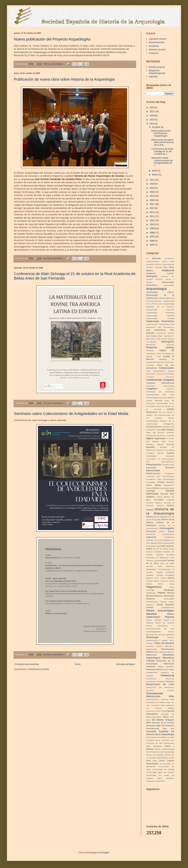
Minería (162, 593)
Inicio (78, 664)
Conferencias (154, 380)
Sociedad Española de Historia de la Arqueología (160, 733)
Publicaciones (155, 693)
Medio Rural (166, 584)
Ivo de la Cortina (161, 549)
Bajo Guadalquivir (166, 336)
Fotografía (151, 482)
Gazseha (153, 77)
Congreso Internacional (160, 383)
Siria (172, 729)
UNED (155, 761)
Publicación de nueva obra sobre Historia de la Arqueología (64, 79)
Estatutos (154, 46)
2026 (152, 107)
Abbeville (156, 258)
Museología (152, 637)
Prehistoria (167, 675)
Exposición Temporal (160, 468)
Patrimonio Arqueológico (160, 656)
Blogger (105, 852)
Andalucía (168, 270)
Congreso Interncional (160, 386)
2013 (152, 212)
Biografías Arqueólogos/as (157, 72)
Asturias (171, 333)
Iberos (171, 531)
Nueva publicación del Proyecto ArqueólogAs (52, 39)
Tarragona (158, 746)
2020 (152, 184)
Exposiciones (153, 470)
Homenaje (151, 531)
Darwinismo (152, 412)
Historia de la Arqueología (160, 511)
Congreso (168, 380)
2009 (152, 228)
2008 (152, 233)
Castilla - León (154, 356)
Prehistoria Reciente (160, 679)
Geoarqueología (167, 488)
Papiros (171, 652)
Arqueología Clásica (160, 292)
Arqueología (156, 288)
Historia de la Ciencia (156, 517)
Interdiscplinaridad (166, 543)
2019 (152, 188)
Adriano (158, 264)
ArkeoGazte (169, 285)
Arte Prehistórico (166, 327)
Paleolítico (169, 646)
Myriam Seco (168, 640)
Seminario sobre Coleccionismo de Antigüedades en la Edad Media (71, 414)
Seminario (151, 726)
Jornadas (158, 552)
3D (147, 258)
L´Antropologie (164, 569)
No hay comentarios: (54, 64)
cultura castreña (154, 401)
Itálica (149, 549)
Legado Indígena (165, 572)
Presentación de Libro (160, 684)
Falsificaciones (153, 473)
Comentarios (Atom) (38, 669)
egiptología (160, 438)
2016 (152, 200)
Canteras (150, 351)
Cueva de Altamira (166, 398)
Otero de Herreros (164, 643)
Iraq (158, 546)
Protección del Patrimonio (160, 687)
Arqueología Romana (160, 318)
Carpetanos (151, 353)
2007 (152, 237)
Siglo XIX (160, 726)
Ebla (158, 430)
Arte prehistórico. (156, 330)
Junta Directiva (156, 42)
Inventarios (151, 546)
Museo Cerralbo (154, 620)
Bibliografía (168, 342)
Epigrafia (170, 444)
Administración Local (156, 261)
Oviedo (159, 646)
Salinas (160, 720)
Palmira (150, 652)
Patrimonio (151, 655)
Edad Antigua (168, 430)
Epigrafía (150, 447)
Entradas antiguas (126, 664)
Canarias (170, 347)
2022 (152, 124)
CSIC (164, 395)
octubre (156, 127)
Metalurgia (169, 590)
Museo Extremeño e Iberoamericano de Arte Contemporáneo (160, 629)
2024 (152, 115)
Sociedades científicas (156, 737)
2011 (152, 220)
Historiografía (167, 528)
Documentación (154, 427)
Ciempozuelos (167, 368)
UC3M (172, 758)
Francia (161, 482)
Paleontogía (152, 649)
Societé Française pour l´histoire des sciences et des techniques (160, 740)
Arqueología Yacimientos (160, 321)
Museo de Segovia (164, 623)
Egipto (150, 438)
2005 (152, 245)
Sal (153, 720)
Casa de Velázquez (166, 353)
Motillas (163, 602)
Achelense (169, 258)
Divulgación (169, 424)
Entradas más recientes (27, 664)
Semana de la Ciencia (163, 723)
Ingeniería (151, 537)
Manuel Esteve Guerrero (157, 581)
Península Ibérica (154, 669)
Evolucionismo (154, 464)
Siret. (165, 728)
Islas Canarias (167, 546)
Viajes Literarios (166, 778)
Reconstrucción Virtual (156, 711)
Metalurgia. (151, 593)
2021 (152, 180)
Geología (150, 491)
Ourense (150, 646)
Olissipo (150, 643)
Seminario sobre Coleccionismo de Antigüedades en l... (162, 162)
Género (156, 488)
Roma (166, 717)
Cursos (171, 409)
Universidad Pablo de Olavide (160, 772)
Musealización (168, 607)
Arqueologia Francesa (160, 310)
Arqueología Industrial (160, 313)
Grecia (159, 497)
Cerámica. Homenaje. (165, 362)
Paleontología (168, 649)
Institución (169, 537)
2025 (152, 111)
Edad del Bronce (155, 433)
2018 (152, 192)
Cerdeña (150, 365)
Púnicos (165, 699)
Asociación (161, 333)
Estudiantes (151, 456)
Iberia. (162, 531)
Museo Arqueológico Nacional (160, 612)
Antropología (168, 282)
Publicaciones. (153, 699)
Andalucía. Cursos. (160, 273)
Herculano (159, 500)
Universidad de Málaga (163, 769)
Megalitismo (154, 587)
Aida (164, 264)
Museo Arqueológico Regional (160, 615)
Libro (157, 578)
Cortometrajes (152, 395)
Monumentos (152, 602)
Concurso (170, 377)
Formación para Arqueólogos (160, 479)
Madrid (171, 578)
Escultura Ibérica (155, 453)
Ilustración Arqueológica (160, 534)
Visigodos (151, 781)
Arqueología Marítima (160, 316)
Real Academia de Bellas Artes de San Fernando (160, 702)
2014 (152, 208)
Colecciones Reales (165, 374)
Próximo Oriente (160, 690)
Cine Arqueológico (156, 371)
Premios (170, 681)
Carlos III (167, 350)
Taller (148, 746)
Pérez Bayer (169, 670)
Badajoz (154, 336)
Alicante (159, 267)
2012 (152, 216)
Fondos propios (157, 67)
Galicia (149, 488)
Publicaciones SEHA (160, 696)
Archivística (152, 285)
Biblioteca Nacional (160, 345)
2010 (152, 224)
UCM (148, 761)
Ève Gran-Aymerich (160, 462)
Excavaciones (168, 465)
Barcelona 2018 (153, 339)
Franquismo (169, 485)
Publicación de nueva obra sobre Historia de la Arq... (163, 142)
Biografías (152, 347)
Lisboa (163, 578)
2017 (152, 196)
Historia (160, 505)
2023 (152, 120)
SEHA (149, 723)
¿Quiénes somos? (158, 39)
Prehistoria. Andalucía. (156, 681)
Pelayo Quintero (166, 667)
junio (155, 171)
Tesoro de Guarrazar (155, 755)
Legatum (150, 575)
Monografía (169, 599)
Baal (148, 336)
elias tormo (168, 441)
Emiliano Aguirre (155, 444)
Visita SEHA (160, 781)
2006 (152, 241)
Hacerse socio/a (157, 49)
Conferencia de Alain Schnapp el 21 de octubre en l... (162, 151)
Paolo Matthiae (160, 652)
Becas (164, 339)
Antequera (152, 276)
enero (155, 175)
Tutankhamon (162, 758)
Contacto (154, 53)
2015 (152, 204)
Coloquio (150, 377)
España (171, 453)
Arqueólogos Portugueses (158, 324)
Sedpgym (170, 720)
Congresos (152, 389)
